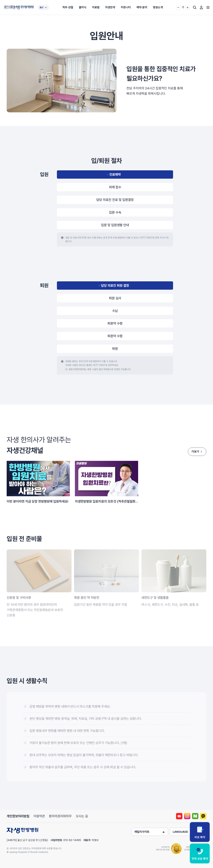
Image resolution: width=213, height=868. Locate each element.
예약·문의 (142, 7)
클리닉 (83, 7)
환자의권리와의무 (60, 816)
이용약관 (39, 816)
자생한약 (110, 7)
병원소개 (158, 7)
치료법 (96, 7)
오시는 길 (82, 816)
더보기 (196, 452)
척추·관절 (68, 7)
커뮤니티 (126, 7)
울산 (43, 7)
